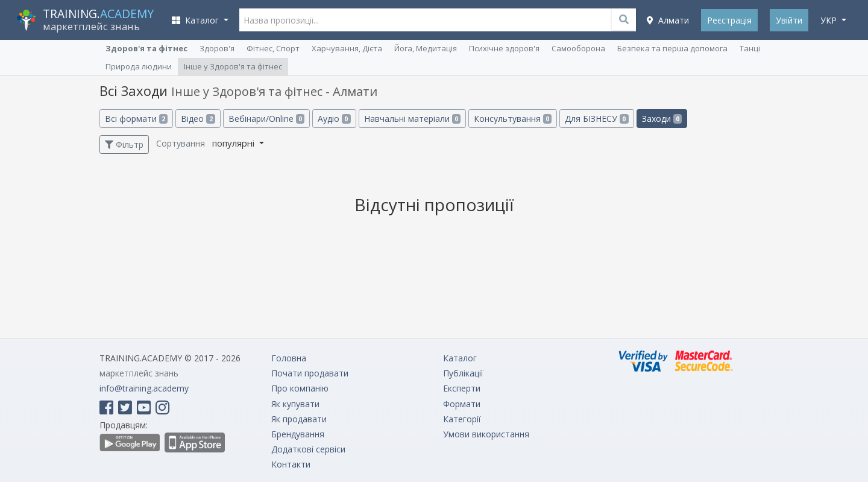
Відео (198, 119)
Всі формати (136, 119)
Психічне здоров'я (504, 48)
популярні (234, 143)
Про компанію (300, 388)
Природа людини (139, 66)
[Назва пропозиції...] (438, 20)
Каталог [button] (197, 20)
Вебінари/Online (266, 119)
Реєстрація (729, 20)
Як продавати (299, 419)
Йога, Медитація (426, 48)
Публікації (463, 373)
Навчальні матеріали (412, 119)
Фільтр (124, 144)
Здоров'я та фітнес (146, 48)
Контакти (291, 464)
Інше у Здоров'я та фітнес (233, 66)
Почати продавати (310, 373)
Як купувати (295, 404)
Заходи (662, 119)
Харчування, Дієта (347, 48)
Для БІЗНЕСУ (596, 119)
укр (830, 20)
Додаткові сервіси (308, 449)
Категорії (462, 419)
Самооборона (578, 48)
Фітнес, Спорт (273, 48)
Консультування (513, 119)
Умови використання (486, 434)
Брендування (298, 434)
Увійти (789, 20)
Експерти (462, 388)
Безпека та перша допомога (672, 48)
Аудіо (334, 119)
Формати (462, 404)
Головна (289, 358)
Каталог (460, 358)
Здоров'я (217, 48)
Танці (750, 48)
